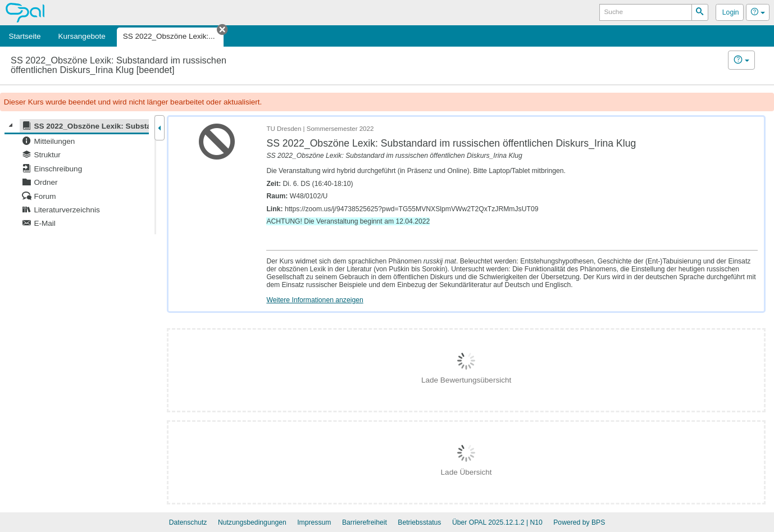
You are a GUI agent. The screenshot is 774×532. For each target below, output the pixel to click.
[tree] (77, 175)
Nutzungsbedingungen (252, 522)
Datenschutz (188, 522)
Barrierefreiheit (365, 522)
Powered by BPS (579, 522)
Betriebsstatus (419, 522)
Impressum (314, 522)
